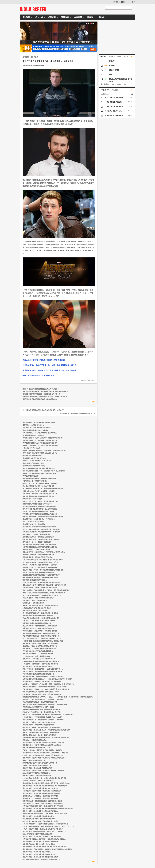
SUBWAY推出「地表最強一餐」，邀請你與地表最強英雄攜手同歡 (45, 778)
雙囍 (110, 74)
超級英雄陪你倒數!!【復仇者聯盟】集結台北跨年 (39, 844)
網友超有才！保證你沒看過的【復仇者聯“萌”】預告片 (41, 821)
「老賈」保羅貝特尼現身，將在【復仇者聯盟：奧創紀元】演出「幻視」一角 (48, 826)
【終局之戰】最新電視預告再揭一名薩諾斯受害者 (39, 473)
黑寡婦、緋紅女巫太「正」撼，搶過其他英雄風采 (39, 735)
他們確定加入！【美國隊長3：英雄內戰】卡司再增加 (40, 796)
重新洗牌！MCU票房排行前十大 (33, 425)
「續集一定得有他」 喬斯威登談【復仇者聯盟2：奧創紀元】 (43, 750)
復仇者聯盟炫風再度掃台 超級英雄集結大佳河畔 (39, 819)
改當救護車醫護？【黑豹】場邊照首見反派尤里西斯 (40, 588)
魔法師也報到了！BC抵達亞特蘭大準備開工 (37, 550)
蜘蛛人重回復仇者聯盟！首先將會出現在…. (39, 376)
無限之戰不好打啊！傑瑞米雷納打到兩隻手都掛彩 (39, 544)
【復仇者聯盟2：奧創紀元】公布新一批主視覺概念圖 (40, 842)
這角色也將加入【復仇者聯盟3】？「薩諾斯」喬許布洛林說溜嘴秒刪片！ (47, 590)
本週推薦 (115, 90)
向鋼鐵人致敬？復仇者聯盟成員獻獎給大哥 (37, 765)
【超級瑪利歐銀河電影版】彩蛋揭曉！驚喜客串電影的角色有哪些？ (45, 391)
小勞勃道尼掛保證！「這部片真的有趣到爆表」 (38, 781)
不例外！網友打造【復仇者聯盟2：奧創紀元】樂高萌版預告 (43, 755)
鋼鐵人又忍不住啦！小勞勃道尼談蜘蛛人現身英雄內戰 (44, 360)
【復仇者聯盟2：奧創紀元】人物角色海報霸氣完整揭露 (41, 793)
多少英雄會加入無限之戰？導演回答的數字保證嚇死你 (41, 636)
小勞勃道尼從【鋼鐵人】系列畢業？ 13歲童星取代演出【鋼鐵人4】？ (46, 839)
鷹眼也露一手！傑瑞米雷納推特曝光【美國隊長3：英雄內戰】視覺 (45, 704)
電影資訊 (26, 17)
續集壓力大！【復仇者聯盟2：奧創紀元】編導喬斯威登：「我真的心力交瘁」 (49, 715)
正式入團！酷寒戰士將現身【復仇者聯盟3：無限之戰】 (41, 618)
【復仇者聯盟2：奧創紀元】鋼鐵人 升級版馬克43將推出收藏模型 (45, 847)
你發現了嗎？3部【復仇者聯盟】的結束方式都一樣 (40, 484)
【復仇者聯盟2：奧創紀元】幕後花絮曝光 (37, 852)
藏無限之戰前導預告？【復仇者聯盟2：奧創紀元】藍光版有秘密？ (45, 687)
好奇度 (119, 57)
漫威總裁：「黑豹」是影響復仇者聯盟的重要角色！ (40, 646)
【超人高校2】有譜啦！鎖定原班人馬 (35, 610)
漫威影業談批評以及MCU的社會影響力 (35, 430)
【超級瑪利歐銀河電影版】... (115, 102)
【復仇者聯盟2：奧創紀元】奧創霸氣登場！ (37, 768)
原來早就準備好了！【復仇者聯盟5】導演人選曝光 (40, 433)
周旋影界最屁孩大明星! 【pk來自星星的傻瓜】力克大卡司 (45, 410)
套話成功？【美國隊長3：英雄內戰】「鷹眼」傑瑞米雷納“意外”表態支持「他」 (49, 684)
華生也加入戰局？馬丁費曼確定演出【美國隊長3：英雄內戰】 (43, 720)
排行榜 (90, 17)
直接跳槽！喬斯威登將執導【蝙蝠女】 (35, 580)
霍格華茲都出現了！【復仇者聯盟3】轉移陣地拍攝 (40, 567)
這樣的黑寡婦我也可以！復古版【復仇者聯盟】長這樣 (41, 692)
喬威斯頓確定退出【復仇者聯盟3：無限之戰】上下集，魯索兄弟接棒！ (50, 370)
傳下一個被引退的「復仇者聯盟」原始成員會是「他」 (41, 453)
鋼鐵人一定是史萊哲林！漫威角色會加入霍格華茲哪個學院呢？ (44, 593)
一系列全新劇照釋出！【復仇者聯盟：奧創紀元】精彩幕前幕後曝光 (45, 824)
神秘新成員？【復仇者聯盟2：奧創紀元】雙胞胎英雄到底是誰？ (44, 758)
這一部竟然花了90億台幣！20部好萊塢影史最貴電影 (40, 613)
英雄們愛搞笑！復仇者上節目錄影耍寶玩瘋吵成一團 (40, 763)
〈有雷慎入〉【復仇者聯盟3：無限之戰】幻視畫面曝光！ (42, 791)
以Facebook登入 (128, 2)
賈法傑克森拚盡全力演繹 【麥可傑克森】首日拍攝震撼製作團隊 (82, 42)
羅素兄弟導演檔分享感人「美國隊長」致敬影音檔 (39, 478)
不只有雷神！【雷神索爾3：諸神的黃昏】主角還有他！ (41, 664)
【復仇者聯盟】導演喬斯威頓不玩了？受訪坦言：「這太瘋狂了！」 (45, 831)
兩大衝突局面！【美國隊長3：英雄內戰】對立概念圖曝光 (42, 682)
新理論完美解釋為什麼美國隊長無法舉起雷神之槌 (39, 506)
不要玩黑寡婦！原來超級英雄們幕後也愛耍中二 (38, 674)
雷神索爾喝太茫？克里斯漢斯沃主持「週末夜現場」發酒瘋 (42, 801)
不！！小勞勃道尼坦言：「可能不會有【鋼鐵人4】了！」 (42, 638)
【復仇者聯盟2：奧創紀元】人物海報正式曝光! (38, 816)
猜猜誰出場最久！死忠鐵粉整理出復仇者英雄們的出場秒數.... (43, 671)
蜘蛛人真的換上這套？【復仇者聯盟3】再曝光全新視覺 (41, 539)
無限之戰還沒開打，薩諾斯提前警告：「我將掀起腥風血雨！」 (44, 677)
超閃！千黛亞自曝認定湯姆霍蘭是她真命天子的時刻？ (41, 389)
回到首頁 (116, 2)
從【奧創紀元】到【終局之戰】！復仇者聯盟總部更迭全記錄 (43, 489)
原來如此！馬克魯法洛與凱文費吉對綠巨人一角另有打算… (42, 532)
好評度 (126, 57)
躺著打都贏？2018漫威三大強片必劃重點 (36, 534)
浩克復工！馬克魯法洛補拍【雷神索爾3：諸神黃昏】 (40, 565)
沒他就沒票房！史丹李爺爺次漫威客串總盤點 (38, 616)
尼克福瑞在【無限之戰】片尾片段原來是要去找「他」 (41, 494)
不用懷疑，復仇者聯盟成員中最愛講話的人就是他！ (40, 514)
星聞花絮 (52, 17)
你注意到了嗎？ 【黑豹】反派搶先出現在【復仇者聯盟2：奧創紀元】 (46, 753)
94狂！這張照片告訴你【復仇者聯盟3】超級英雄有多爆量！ (43, 560)
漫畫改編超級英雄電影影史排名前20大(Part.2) (38, 504)
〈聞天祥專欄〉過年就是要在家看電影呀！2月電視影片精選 (43, 641)
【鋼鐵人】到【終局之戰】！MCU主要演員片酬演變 (40, 445)
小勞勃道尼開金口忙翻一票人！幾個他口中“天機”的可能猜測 (43, 806)
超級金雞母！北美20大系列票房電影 (35, 600)
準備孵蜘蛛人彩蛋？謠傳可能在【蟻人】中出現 (38, 707)
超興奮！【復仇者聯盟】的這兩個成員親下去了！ (39, 572)
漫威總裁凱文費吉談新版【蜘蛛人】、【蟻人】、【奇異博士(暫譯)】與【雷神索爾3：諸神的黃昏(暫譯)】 (58, 697)
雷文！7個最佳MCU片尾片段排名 (34, 522)
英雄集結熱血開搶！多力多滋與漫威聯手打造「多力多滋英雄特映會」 (46, 737)
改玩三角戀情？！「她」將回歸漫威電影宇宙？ (38, 598)
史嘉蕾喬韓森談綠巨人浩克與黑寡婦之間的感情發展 (40, 547)
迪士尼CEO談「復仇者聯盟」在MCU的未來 (37, 461)
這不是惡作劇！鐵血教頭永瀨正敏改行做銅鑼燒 (76, 413)
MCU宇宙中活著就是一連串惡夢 (33, 435)
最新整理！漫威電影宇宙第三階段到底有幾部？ (38, 628)
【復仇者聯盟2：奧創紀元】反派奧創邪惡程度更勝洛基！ (42, 836)
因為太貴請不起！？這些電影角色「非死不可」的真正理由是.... (44, 552)
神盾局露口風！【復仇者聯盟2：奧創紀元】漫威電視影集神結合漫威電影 (47, 849)
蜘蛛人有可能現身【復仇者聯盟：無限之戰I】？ (39, 834)
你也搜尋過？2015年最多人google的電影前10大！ (40, 649)
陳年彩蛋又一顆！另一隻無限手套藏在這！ (37, 542)
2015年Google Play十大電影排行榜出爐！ (37, 656)
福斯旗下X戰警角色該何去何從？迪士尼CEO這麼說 (40, 509)
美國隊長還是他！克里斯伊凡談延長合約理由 (38, 557)
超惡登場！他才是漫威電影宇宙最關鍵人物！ (38, 623)
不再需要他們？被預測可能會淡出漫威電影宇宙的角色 (41, 661)
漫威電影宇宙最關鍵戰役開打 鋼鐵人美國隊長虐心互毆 (41, 633)
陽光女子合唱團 (114, 70)
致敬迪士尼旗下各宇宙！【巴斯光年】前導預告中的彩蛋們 (42, 438)
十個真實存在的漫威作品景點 (32, 456)
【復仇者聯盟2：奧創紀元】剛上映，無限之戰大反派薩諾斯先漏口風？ (50, 365)
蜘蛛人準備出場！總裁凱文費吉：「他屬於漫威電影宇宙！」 (43, 669)
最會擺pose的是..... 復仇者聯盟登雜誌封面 (37, 776)
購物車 (102, 17)
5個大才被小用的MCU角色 (31, 448)
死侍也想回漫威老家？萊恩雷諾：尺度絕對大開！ (39, 537)
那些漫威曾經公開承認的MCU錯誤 (34, 466)
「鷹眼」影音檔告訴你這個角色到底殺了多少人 (38, 511)
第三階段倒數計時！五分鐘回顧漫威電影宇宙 (38, 651)
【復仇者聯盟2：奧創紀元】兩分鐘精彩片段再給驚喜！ (41, 857)
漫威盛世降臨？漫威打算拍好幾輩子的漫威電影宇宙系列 (41, 575)
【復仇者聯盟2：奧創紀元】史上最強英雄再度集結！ (40, 811)
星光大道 (39, 17)
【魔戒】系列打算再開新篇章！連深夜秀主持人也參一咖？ (42, 394)
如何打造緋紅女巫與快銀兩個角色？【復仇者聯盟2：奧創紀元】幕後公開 (47, 679)
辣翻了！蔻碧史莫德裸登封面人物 (34, 760)
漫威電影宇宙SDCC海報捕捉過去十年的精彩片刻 (39, 519)
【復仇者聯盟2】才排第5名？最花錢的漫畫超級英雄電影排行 (43, 570)
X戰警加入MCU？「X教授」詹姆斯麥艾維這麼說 (39, 491)
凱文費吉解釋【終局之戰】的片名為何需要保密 (38, 486)
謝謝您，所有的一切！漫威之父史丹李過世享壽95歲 (40, 501)
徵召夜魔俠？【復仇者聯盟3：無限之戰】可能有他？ (40, 644)
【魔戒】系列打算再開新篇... (115, 106)
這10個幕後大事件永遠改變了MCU (34, 458)
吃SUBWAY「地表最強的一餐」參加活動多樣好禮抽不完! (42, 712)
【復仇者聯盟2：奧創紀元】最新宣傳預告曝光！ (39, 854)
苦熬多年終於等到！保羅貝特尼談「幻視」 (37, 748)
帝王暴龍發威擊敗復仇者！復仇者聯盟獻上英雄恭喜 (40, 702)
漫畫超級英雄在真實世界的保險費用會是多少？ (38, 496)
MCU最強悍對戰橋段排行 (31, 476)
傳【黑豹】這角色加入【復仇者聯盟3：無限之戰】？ (40, 562)
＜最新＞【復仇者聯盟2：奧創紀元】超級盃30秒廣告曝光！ (43, 829)
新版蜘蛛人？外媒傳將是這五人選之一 (35, 740)
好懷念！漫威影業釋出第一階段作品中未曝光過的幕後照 (41, 529)
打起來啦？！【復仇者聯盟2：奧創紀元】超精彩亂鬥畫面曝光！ (44, 770)
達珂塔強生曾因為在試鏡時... (115, 115)
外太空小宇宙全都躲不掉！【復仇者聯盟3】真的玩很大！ (42, 595)
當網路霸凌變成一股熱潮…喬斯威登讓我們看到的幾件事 (41, 710)
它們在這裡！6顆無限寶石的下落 (34, 603)
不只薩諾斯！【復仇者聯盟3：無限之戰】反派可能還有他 (42, 694)
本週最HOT (105, 90)
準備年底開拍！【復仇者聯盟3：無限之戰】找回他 (40, 631)
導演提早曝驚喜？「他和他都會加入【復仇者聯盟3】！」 (42, 626)
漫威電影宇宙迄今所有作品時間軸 (34, 524)
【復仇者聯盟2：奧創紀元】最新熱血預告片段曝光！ (40, 788)
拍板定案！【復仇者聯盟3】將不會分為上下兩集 (39, 621)
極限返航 (112, 65)
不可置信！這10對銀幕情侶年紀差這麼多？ (37, 428)
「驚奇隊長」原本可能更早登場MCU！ (35, 481)
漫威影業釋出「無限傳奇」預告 (33, 463)
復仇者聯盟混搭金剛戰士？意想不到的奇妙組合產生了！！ (42, 859)
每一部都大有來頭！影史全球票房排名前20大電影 (39, 527)
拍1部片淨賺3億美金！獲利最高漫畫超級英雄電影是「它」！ (43, 583)
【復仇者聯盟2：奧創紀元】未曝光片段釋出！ (38, 666)
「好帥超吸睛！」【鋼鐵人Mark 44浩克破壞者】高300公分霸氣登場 (46, 689)
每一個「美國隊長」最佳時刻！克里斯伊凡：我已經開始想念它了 (45, 451)
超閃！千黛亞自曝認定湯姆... (115, 98)
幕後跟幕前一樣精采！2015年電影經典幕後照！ (39, 654)
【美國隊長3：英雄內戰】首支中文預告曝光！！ (39, 659)
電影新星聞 (34, 57)
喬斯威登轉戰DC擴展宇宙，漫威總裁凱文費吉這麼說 (40, 577)
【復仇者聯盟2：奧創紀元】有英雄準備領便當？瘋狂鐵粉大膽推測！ (46, 786)
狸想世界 (112, 61)
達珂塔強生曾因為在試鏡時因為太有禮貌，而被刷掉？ (41, 399)
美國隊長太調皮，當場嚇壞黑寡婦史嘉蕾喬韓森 (38, 725)
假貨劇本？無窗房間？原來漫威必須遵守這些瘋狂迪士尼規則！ (44, 517)
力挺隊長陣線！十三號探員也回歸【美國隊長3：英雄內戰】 (43, 717)
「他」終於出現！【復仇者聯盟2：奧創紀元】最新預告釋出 (43, 803)
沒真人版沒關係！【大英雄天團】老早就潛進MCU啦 (40, 440)
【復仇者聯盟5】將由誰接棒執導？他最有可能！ (39, 423)
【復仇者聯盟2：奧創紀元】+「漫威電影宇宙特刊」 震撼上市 (43, 743)
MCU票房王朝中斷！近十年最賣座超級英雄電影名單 (40, 443)
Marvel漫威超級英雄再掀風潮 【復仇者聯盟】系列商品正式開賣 (45, 814)
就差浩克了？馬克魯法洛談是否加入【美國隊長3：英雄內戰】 (43, 699)
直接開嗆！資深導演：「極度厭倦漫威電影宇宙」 (39, 555)
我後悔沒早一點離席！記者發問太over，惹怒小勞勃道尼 (42, 727)
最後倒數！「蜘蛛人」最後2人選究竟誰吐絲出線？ (40, 722)
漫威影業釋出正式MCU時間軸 (32, 499)
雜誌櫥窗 (65, 17)
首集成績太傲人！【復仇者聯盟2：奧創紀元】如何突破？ (42, 745)
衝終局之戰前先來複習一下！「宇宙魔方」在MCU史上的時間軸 (44, 471)
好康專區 (78, 17)
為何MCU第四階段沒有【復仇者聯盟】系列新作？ (39, 468)
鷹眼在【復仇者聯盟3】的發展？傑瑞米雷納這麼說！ (40, 605)
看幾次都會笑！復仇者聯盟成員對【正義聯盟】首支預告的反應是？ (45, 585)
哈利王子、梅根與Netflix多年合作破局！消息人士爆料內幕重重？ (45, 397)
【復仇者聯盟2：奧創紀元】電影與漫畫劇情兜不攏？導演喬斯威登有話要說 (48, 809)
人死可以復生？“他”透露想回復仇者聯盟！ (37, 608)
